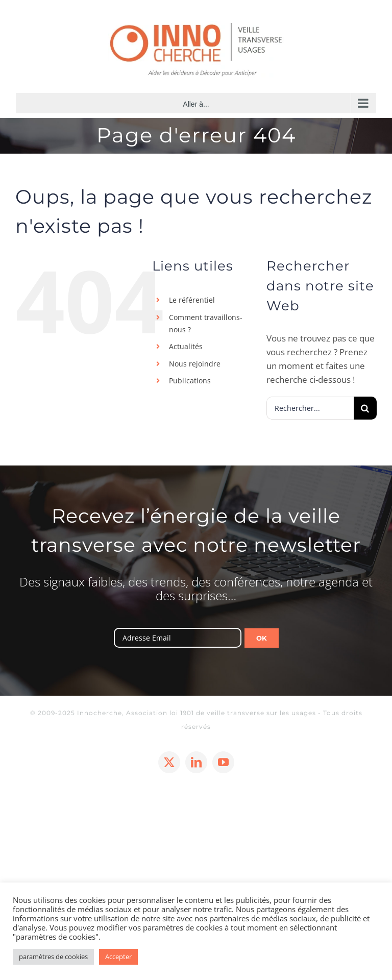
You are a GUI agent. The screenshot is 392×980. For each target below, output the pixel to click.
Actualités (186, 346)
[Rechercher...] (310, 408)
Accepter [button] (118, 957)
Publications (190, 381)
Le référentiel (192, 300)
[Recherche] (365, 408)
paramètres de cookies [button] (53, 957)
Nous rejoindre (195, 364)
